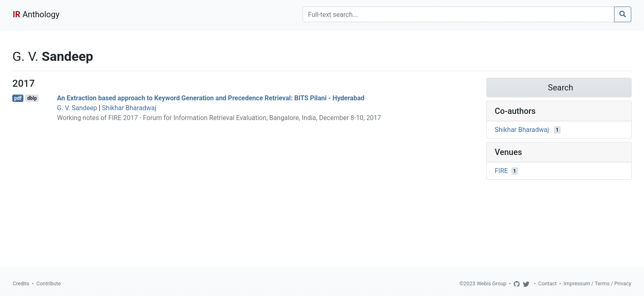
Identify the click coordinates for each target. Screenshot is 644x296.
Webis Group (491, 283)
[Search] (459, 14)
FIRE (501, 171)
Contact (548, 283)
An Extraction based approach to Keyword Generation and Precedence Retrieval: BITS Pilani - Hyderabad (211, 98)
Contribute (48, 283)
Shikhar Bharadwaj (129, 108)
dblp (32, 98)
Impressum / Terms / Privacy (597, 283)
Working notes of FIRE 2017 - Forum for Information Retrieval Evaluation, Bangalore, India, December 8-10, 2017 (219, 118)
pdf (18, 98)
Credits (21, 283)
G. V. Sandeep (77, 108)
